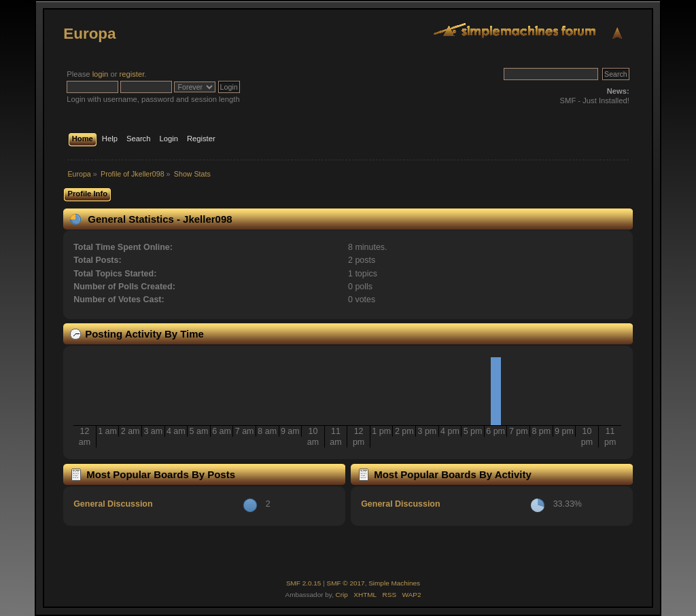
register (132, 74)
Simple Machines (394, 583)
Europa (89, 34)
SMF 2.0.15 (304, 583)
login (101, 74)
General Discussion (113, 504)
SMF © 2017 (346, 583)
